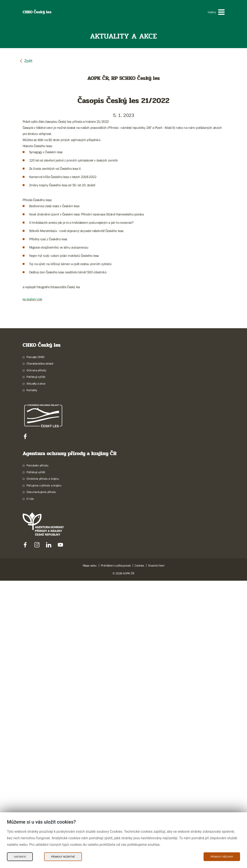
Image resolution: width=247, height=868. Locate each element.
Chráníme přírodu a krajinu (43, 766)
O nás (30, 786)
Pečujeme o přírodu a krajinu (44, 773)
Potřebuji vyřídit (36, 664)
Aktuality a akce (36, 671)
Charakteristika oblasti (40, 651)
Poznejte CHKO (36, 644)
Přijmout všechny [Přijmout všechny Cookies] (222, 857)
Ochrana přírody (36, 658)
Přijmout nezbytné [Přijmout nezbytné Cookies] (63, 857)
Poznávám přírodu (37, 753)
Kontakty (32, 677)
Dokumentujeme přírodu (41, 779)
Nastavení (20, 857)
